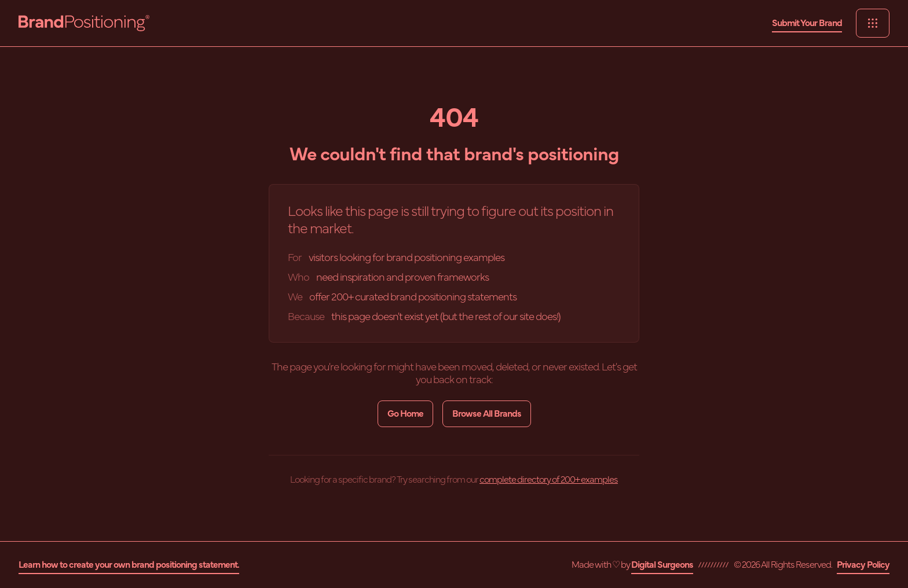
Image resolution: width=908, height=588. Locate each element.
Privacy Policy (863, 565)
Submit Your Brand (807, 23)
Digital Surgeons (662, 565)
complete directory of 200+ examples (549, 480)
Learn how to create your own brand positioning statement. (129, 565)
